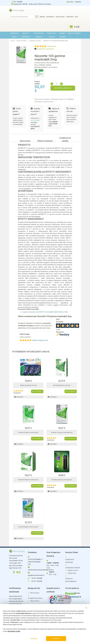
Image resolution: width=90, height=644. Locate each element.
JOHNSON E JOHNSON (45, 65)
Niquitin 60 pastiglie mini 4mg (28, 385)
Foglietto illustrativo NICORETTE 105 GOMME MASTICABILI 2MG (45, 312)
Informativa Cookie (14, 631)
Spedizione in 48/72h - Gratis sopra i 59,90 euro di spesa (31, 4)
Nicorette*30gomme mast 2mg (62, 385)
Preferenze (34, 638)
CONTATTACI (72, 573)
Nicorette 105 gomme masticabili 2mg (62, 432)
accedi (70, 2)
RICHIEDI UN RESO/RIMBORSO (71, 580)
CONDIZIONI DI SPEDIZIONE (70, 561)
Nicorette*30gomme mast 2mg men (28, 527)
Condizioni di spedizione (46, 49)
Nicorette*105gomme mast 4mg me (28, 480)
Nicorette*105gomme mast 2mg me (28, 432)
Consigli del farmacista (35, 598)
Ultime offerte (35, 601)
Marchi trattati (35, 593)
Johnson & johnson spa (52, 63)
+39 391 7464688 (35, 578)
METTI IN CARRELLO (37, 391)
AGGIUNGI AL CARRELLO (63, 88)
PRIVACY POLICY (73, 571)
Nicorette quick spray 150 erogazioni (62, 480)
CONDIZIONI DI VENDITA (73, 568)
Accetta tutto (56, 638)
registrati (78, 2)
